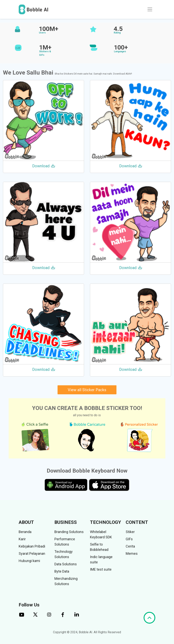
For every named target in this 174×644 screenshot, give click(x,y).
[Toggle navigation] (150, 9)
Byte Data (62, 571)
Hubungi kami (29, 561)
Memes (132, 553)
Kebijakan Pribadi (32, 546)
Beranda (25, 532)
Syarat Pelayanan (32, 553)
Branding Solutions (69, 532)
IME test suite (101, 569)
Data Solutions (66, 564)
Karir (22, 539)
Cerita (130, 546)
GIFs (129, 539)
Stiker (130, 532)
